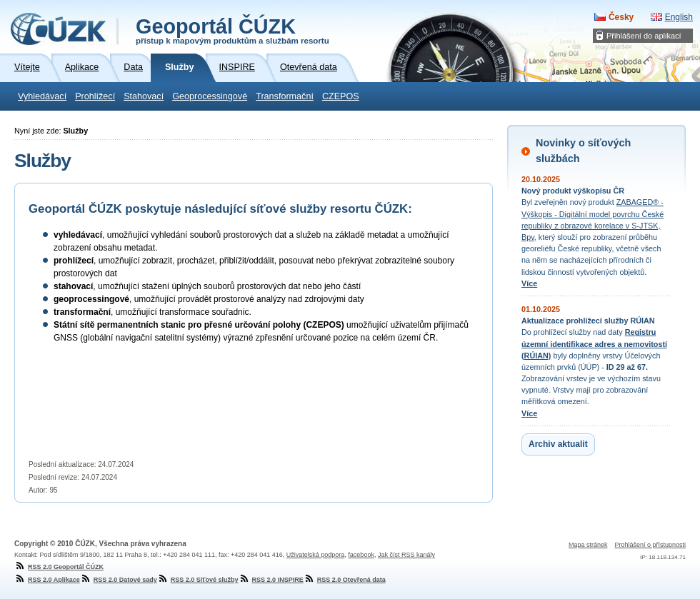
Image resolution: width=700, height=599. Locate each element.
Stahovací (144, 96)
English (679, 17)
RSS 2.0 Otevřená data (345, 580)
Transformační (285, 96)
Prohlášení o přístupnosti (650, 545)
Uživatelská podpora (316, 555)
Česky (621, 17)
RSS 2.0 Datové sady (119, 580)
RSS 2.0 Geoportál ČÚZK (59, 567)
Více (529, 283)
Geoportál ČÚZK (232, 30)
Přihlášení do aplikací (644, 36)
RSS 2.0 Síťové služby (198, 580)
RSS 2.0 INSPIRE (271, 580)
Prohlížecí (95, 96)
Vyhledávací (42, 96)
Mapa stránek (588, 545)
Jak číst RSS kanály (406, 555)
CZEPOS (341, 96)
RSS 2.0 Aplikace (47, 580)
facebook (361, 555)
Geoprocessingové (210, 96)
